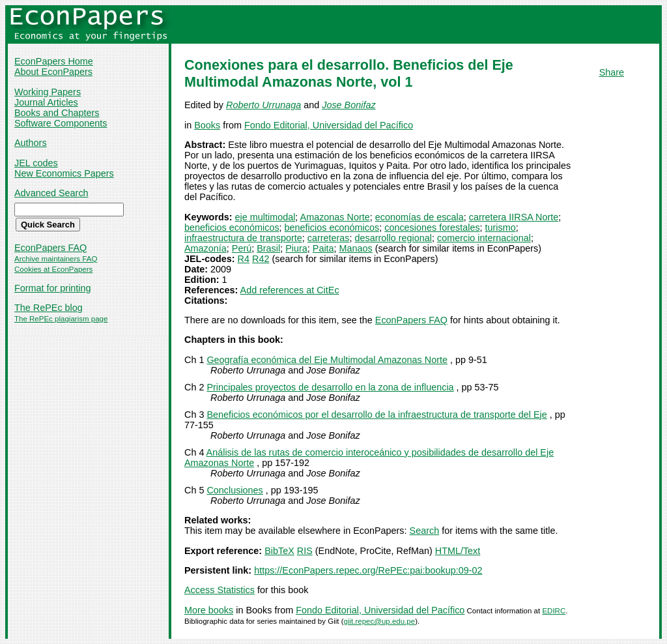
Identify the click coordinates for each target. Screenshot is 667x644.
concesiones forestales (432, 227)
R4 (244, 259)
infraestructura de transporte (243, 238)
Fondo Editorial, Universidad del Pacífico (329, 125)
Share (612, 72)
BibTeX (279, 551)
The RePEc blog (49, 308)
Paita (323, 248)
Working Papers (48, 92)
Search (425, 531)
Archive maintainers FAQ (56, 259)
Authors (31, 143)
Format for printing (53, 288)
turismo (501, 227)
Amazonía (206, 248)
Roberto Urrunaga (263, 105)
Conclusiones (234, 490)
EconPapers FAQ (50, 248)
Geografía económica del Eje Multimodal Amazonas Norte (327, 360)
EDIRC (554, 611)
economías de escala (419, 217)
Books (207, 125)
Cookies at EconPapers (53, 269)
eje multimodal (265, 217)
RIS (305, 551)
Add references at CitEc (290, 290)
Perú (242, 248)
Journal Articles (46, 102)
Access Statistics (220, 590)
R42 (261, 259)
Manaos (356, 248)
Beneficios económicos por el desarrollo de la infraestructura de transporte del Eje (376, 415)
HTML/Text (458, 551)
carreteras (329, 238)
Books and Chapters (57, 113)
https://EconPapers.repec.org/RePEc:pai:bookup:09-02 (368, 570)
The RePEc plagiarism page (61, 319)
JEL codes (36, 163)
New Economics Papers (64, 173)
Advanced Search (51, 193)
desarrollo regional (393, 238)
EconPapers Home (54, 61)
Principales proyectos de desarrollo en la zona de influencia (330, 387)
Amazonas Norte (335, 217)
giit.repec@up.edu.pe (380, 621)
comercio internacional (484, 238)
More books (209, 610)
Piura (296, 248)
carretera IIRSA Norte (514, 217)
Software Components (61, 123)
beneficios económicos (232, 227)
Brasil (268, 248)
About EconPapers (53, 72)
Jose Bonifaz (348, 105)
